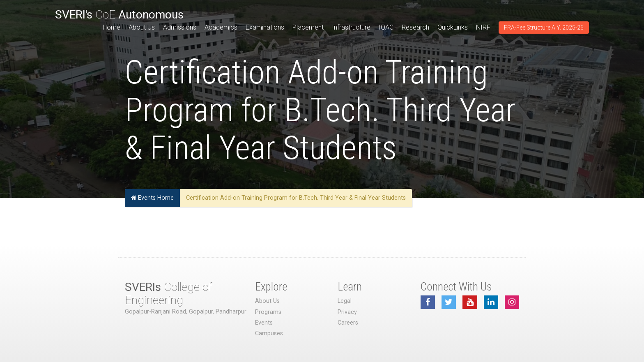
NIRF (483, 27)
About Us (142, 27)
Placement (308, 27)
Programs (268, 312)
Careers (348, 323)
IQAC (386, 27)
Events (264, 323)
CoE (119, 15)
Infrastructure (351, 27)
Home (112, 27)
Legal (345, 301)
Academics (221, 27)
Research (415, 27)
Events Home (152, 198)
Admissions (180, 27)
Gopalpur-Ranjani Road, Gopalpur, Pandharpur (186, 312)
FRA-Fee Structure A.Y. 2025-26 (544, 28)
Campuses (269, 333)
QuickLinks (453, 27)
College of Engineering (168, 294)
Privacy (347, 312)
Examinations (265, 27)
